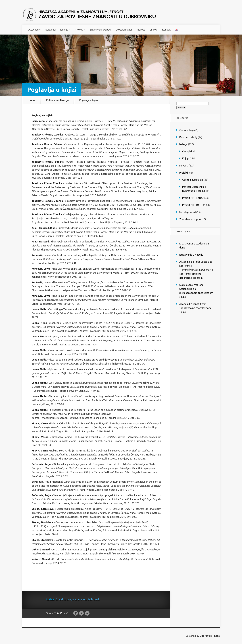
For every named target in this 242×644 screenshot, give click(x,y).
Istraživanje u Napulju (191, 255)
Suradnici (51, 30)
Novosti (141, 30)
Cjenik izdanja (187, 130)
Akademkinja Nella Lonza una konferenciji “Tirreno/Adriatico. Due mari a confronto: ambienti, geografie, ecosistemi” (196, 270)
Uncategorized (188, 212)
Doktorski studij (124, 30)
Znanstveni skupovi (100, 30)
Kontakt (166, 30)
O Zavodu (34, 30)
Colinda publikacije (57, 100)
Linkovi (154, 30)
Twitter (87, 613)
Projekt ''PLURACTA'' (194, 205)
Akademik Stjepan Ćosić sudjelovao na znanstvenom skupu (195, 308)
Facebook (81, 613)
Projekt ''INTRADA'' (193, 198)
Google (76, 613)
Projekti (80, 30)
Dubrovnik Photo (210, 636)
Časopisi (187, 151)
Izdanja (65, 30)
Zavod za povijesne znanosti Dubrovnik (78, 599)
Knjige (186, 158)
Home (32, 100)
